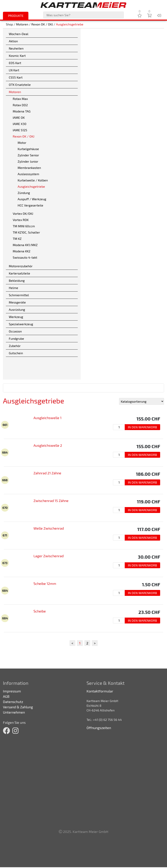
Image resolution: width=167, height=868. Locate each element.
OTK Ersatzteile (20, 85)
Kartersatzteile (19, 273)
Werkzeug (16, 317)
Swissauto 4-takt (25, 257)
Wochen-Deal (19, 34)
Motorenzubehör (21, 266)
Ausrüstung (17, 309)
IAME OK (19, 117)
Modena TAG (22, 111)
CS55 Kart (16, 77)
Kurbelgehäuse (28, 149)
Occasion (15, 331)
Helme (14, 288)
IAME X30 (20, 124)
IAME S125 (20, 130)
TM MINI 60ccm (24, 226)
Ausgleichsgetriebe (70, 24)
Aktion (13, 41)
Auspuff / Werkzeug (32, 199)
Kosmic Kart (17, 56)
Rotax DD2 (20, 105)
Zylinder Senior (28, 155)
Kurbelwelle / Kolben (33, 180)
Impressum (12, 691)
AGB (6, 696)
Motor (22, 143)
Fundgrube (16, 338)
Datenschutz (13, 702)
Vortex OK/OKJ (23, 213)
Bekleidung (17, 280)
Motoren (22, 24)
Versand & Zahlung (18, 707)
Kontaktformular (100, 691)
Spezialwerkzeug (21, 324)
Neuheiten (16, 48)
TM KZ (17, 239)
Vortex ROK (21, 220)
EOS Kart (15, 63)
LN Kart (14, 70)
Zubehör (15, 346)
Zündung (24, 193)
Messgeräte (17, 302)
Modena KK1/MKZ (25, 245)
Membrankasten (29, 168)
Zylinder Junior (28, 161)
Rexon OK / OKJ (42, 24)
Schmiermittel (19, 295)
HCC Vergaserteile (30, 205)
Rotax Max (20, 99)
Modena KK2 (22, 251)
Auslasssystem (28, 174)
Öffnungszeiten (99, 728)
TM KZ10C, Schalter (26, 232)
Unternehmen (14, 712)
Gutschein (16, 353)
